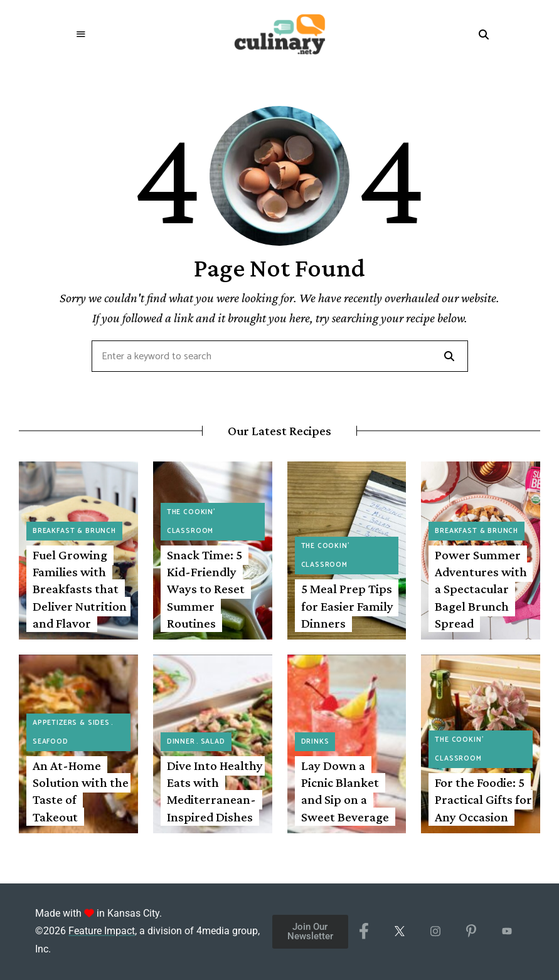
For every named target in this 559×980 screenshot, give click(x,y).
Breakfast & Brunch (74, 531)
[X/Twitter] (400, 932)
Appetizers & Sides (71, 723)
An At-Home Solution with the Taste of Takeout (81, 791)
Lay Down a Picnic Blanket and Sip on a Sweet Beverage (345, 791)
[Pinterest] (471, 932)
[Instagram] (436, 932)
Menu (81, 34)
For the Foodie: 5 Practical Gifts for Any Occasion (483, 800)
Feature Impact (102, 931)
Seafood (51, 742)
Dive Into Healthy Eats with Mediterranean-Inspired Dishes (215, 791)
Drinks (315, 742)
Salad (213, 742)
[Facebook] (364, 932)
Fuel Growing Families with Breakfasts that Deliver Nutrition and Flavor (80, 589)
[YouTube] (507, 932)
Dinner (181, 742)
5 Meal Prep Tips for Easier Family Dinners (347, 606)
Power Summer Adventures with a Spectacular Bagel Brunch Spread (481, 589)
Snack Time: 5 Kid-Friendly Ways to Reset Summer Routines (206, 589)
